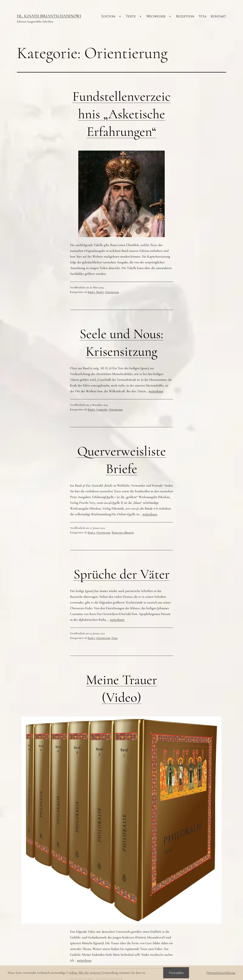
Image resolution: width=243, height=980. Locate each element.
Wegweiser (156, 16)
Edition (108, 16)
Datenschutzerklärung (221, 973)
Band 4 (91, 533)
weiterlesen (156, 391)
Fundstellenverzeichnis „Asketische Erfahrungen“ (122, 114)
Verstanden (176, 973)
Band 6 (100, 292)
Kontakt (218, 16)
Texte (131, 16)
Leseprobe (102, 409)
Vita (203, 16)
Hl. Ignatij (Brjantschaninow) (49, 16)
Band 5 (91, 292)
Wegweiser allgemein (123, 533)
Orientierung (112, 292)
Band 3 (91, 638)
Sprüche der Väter (122, 574)
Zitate (115, 638)
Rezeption (185, 16)
